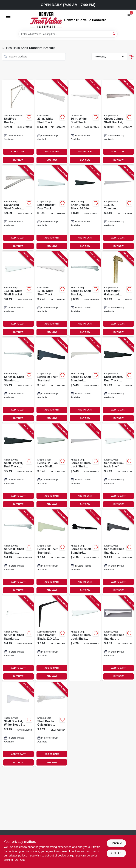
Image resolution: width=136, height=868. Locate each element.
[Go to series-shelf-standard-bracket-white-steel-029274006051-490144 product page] (118, 638)
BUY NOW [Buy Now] (18, 160)
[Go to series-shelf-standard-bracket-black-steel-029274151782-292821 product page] (51, 380)
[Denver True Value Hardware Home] (46, 20)
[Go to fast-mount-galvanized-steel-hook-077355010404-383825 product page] (118, 294)
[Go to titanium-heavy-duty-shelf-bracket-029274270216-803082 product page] (118, 208)
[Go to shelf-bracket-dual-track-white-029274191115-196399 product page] (51, 208)
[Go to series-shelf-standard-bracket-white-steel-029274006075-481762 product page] (85, 380)
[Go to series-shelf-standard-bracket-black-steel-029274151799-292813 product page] (85, 552)
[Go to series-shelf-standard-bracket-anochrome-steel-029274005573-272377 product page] (18, 380)
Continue (116, 843)
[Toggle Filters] (131, 57)
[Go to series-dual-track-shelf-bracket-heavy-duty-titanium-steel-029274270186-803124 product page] (51, 466)
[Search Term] (68, 34)
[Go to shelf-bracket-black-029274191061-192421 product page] (85, 208)
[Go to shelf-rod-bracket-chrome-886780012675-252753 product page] (18, 122)
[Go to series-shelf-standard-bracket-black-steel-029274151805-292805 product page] (118, 552)
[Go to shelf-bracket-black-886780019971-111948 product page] (51, 638)
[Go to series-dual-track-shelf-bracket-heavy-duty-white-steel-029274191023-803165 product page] (118, 466)
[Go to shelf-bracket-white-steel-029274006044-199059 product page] (18, 724)
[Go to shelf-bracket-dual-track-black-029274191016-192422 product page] (118, 380)
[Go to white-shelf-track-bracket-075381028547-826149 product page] (85, 122)
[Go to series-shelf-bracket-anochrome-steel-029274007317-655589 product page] (85, 294)
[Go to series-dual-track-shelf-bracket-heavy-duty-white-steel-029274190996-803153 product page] (85, 638)
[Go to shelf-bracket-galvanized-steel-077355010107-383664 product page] (51, 724)
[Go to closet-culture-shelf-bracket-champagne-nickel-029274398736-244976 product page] (118, 122)
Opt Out (116, 853)
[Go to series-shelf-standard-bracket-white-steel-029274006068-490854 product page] (18, 638)
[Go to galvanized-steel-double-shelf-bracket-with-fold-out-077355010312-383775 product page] (18, 208)
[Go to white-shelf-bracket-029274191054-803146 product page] (18, 294)
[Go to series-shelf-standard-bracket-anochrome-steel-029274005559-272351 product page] (51, 552)
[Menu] (8, 18)
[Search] (114, 34)
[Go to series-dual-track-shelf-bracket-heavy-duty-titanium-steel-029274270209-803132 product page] (85, 466)
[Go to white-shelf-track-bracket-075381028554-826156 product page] (51, 122)
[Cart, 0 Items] (129, 15)
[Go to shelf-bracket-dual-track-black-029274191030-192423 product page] (18, 466)
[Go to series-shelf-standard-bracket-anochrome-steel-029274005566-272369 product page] (18, 552)
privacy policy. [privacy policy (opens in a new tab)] (17, 855)
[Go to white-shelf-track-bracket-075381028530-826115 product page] (51, 294)
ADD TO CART (18, 152)
